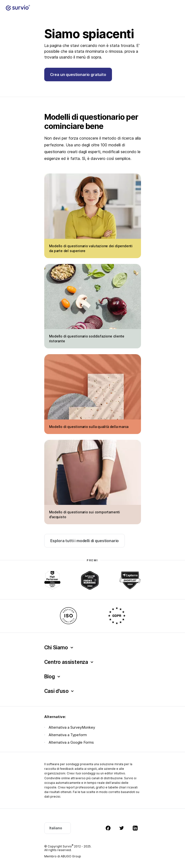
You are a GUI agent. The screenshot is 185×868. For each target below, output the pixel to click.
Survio (68, 846)
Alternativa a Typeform (68, 735)
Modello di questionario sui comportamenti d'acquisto (85, 514)
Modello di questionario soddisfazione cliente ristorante (87, 339)
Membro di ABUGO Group (63, 856)
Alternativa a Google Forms (71, 742)
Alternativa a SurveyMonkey (72, 727)
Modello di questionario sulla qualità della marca (89, 427)
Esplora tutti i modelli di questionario (85, 541)
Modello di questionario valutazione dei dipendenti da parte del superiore (91, 248)
